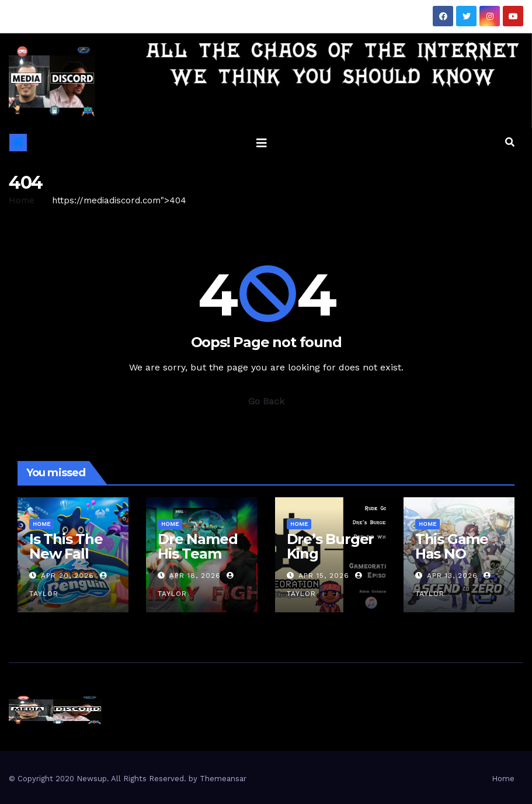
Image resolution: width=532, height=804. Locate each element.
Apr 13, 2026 (452, 576)
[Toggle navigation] (262, 143)
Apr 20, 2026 (67, 576)
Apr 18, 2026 (195, 576)
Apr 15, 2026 (324, 576)
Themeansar (223, 779)
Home (22, 200)
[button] (510, 142)
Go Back (266, 401)
